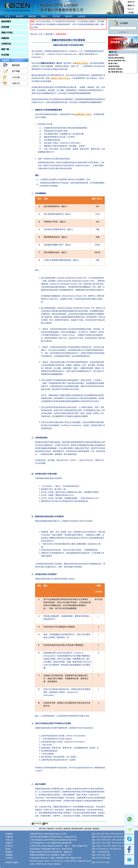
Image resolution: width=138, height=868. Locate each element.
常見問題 (56, 16)
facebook (129, 849)
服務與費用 (6, 21)
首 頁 (8, 16)
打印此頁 (37, 823)
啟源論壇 (82, 16)
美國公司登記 (7, 33)
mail (129, 860)
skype (129, 839)
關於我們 (20, 16)
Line (129, 829)
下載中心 (44, 16)
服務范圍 (32, 16)
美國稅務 (5, 38)
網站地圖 (88, 829)
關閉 (46, 823)
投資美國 (5, 27)
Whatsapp (129, 819)
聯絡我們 (69, 16)
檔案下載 (5, 49)
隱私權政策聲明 (77, 829)
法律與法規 (6, 44)
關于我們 (43, 829)
